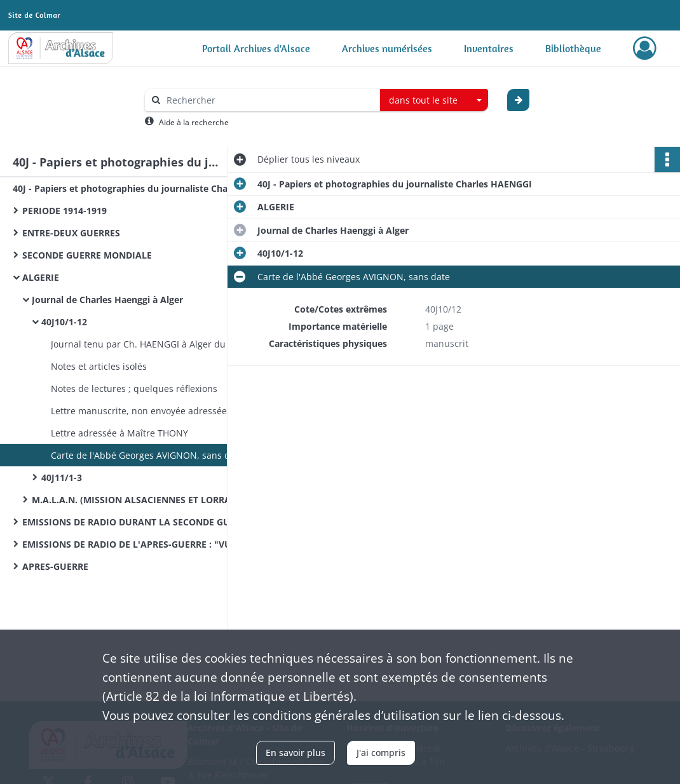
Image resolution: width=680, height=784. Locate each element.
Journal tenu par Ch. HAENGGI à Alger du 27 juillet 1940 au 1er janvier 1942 (178, 344)
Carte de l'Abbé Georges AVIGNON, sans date (147, 455)
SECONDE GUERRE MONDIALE (87, 255)
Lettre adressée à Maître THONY (119, 433)
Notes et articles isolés (99, 366)
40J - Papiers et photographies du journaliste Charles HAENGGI (140, 188)
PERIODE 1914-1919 (65, 211)
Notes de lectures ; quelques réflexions (134, 389)
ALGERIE (41, 277)
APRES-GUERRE (55, 566)
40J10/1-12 (64, 322)
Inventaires (489, 48)
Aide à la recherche (194, 122)
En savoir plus (296, 753)
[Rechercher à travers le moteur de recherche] (269, 100)
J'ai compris (381, 753)
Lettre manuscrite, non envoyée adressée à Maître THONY (174, 411)
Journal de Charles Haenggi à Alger (107, 300)
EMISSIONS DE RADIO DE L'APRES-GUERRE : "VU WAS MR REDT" (149, 544)
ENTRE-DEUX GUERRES (71, 233)
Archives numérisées (387, 48)
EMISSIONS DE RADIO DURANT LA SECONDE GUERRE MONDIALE (149, 522)
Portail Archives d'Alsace (256, 48)
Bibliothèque (573, 48)
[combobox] (434, 100)
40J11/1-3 (62, 477)
